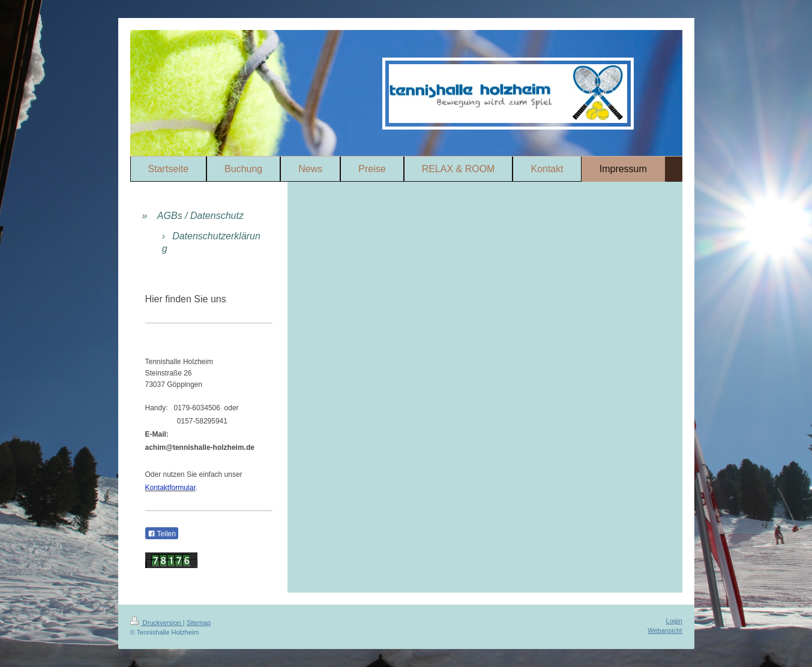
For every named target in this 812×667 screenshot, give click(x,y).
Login (674, 621)
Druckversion (157, 623)
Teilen (162, 534)
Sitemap (199, 623)
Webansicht (665, 630)
